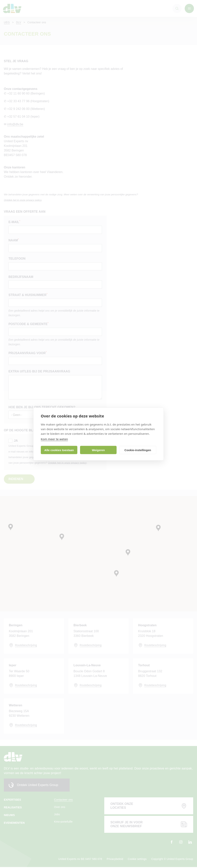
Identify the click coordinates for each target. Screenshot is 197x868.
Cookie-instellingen (138, 450)
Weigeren (98, 450)
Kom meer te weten (54, 439)
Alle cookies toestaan (59, 450)
